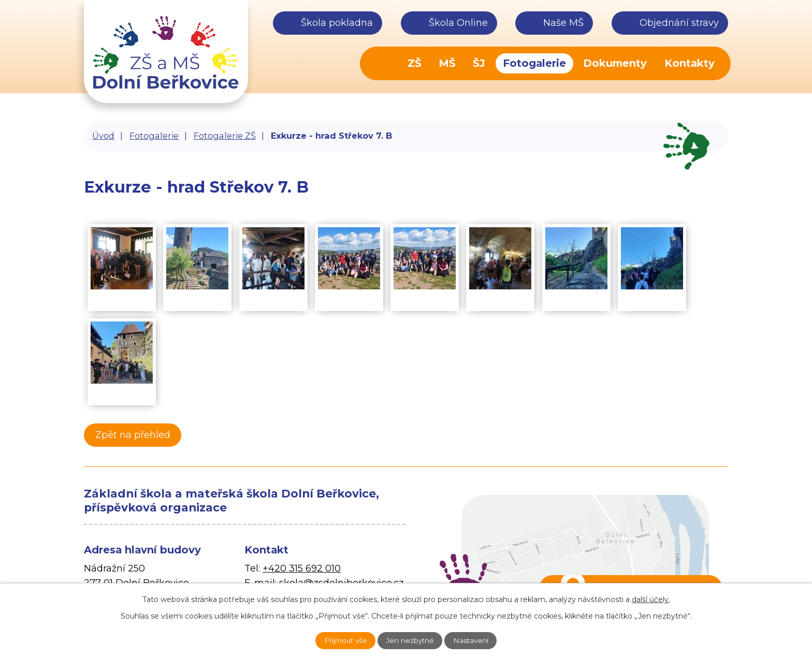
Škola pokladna (337, 23)
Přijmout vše (339, 640)
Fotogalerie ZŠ (225, 136)
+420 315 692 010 (302, 568)
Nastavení (478, 640)
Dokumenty (615, 63)
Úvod (383, 63)
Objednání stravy (679, 23)
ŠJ (479, 63)
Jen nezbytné (411, 640)
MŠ (447, 63)
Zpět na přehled (135, 435)
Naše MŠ (563, 23)
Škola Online (458, 23)
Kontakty (690, 63)
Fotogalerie (534, 63)
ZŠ (415, 63)
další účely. (651, 598)
